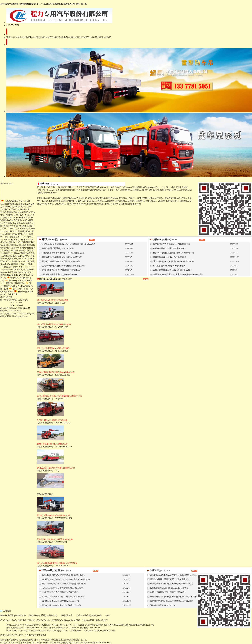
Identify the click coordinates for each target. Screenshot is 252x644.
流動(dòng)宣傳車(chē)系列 (18, 280)
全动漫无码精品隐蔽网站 (65, 643)
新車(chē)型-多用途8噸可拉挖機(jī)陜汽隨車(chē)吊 (63, 575)
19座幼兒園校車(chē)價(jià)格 (89, 615)
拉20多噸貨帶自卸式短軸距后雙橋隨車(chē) (171, 244)
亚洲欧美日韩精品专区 (44, 643)
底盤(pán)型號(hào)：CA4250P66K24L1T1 (54, 443)
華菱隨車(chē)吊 (26, 212)
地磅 (108, 615)
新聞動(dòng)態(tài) (34, 37)
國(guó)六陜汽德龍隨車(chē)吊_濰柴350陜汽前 (61, 605)
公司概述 (22, 620)
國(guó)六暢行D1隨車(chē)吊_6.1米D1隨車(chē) (170, 579)
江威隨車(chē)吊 (14, 209)
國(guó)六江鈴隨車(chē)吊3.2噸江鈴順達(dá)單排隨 (63, 597)
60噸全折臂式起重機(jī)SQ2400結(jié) (58, 248)
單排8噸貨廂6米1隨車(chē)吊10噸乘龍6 (169, 257)
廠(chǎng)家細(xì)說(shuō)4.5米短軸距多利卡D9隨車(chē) (66, 579)
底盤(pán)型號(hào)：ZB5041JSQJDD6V (56, 371)
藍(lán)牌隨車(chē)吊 (12, 245)
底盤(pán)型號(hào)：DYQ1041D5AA (59, 395)
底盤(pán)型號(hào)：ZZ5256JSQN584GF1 (54, 515)
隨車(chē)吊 (115, 201)
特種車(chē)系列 (15, 278)
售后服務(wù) (57, 620)
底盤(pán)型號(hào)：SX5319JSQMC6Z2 (57, 562)
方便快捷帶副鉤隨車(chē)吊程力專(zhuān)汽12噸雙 (171, 601)
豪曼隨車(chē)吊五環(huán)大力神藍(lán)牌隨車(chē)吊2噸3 (178, 274)
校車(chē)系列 (22, 292)
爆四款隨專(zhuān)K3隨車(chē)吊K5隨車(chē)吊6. (174, 261)
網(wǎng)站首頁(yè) (8, 620)
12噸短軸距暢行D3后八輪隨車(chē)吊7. (169, 248)
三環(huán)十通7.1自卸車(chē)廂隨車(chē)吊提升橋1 (63, 266)
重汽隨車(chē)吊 (21, 270)
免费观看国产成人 (103, 643)
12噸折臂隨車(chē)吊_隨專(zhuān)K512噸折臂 (169, 588)
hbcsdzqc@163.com (20, 316)
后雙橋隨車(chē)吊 (17, 237)
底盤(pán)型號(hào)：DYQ (56, 467)
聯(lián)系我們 (105, 37)
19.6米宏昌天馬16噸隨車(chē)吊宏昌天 (169, 266)
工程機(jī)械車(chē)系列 (12, 201)
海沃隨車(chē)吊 (20, 220)
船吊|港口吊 (17, 256)
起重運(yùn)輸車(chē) (48, 615)
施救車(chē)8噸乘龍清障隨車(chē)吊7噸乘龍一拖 (173, 253)
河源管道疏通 (67, 615)
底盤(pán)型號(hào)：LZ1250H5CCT (55, 539)
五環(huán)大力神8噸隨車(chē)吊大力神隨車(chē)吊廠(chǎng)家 (68, 244)
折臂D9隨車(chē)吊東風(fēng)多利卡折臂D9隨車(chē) (64, 584)
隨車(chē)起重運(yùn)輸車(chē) (133, 201)
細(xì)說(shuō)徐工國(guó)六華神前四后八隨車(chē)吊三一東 (175, 575)
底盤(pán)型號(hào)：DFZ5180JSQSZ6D (54, 419)
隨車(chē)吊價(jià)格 (14, 226)
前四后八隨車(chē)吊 (12, 248)
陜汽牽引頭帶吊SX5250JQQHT (163, 605)
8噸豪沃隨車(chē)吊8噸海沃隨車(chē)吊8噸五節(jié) (171, 584)
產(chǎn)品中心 (49, 37)
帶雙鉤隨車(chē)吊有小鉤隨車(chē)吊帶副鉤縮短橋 (63, 253)
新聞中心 (31, 620)
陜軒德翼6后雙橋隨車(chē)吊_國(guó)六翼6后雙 (62, 257)
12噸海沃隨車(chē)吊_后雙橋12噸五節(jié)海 (60, 601)
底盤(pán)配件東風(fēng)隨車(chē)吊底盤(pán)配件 (17, 223)
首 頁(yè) (10, 37)
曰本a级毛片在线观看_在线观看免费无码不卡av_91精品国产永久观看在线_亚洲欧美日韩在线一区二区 (43, 4)
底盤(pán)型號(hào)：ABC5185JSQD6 (53, 347)
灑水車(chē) (8, 292)
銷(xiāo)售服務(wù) (63, 37)
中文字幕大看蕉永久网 (24, 643)
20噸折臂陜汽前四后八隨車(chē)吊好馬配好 (60, 592)
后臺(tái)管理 (76, 631)
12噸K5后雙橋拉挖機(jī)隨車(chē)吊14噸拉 (168, 592)
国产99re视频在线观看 (85, 643)
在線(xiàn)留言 (93, 37)
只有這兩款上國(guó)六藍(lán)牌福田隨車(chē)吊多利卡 (173, 597)
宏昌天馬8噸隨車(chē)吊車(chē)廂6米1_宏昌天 (172, 270)
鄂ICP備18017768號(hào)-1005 (142, 625)
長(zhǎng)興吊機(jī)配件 (19, 231)
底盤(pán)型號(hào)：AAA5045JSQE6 (54, 323)
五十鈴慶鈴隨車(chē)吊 (15, 261)
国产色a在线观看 (7, 643)
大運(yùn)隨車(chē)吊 (20, 218)
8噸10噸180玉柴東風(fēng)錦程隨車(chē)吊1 (60, 274)
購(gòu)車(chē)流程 (79, 37)
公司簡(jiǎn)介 (20, 37)
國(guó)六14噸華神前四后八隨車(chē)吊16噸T (61, 261)
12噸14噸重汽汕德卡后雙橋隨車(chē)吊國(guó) (61, 270)
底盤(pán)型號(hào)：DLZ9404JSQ (53, 299)
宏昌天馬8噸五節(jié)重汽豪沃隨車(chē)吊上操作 (62, 588)
